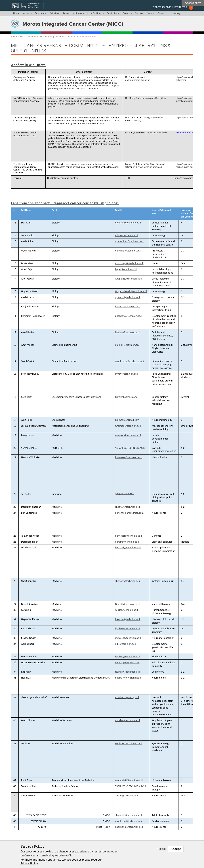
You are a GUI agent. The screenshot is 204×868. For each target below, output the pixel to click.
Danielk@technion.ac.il (128, 604)
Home (16, 13)
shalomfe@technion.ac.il (128, 815)
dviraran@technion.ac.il (128, 223)
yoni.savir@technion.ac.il (129, 743)
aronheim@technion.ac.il (129, 821)
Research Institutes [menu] (72, 13)
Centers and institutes (170, 8)
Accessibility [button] (193, 3)
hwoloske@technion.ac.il (129, 457)
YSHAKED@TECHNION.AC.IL (130, 448)
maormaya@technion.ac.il (129, 263)
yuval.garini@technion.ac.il (130, 361)
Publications (113, 13)
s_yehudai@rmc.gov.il (127, 697)
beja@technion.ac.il (126, 269)
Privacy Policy (29, 863)
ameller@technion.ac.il (128, 345)
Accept (176, 849)
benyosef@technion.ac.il (128, 536)
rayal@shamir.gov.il (157, 133)
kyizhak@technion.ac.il (128, 628)
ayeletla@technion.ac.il (128, 297)
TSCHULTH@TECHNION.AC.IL (131, 786)
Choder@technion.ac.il (127, 720)
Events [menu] (126, 13)
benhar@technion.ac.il (127, 656)
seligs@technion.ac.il (126, 610)
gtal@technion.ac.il (154, 118)
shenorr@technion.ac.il (128, 581)
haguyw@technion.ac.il (128, 619)
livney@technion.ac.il (127, 374)
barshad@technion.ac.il (128, 547)
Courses (139, 13)
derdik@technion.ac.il (127, 542)
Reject (162, 849)
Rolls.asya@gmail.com (127, 420)
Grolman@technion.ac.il (128, 426)
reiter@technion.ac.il (127, 235)
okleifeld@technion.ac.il (128, 251)
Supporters (40, 13)
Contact (161, 13)
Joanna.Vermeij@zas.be (138, 80)
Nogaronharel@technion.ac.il (131, 291)
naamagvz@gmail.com (127, 662)
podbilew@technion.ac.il (129, 316)
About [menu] (26, 13)
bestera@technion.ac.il (128, 332)
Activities (54, 13)
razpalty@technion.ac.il (128, 672)
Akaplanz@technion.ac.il (128, 279)
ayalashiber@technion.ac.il (130, 241)
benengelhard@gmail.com (129, 513)
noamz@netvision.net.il (128, 678)
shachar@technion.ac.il (128, 507)
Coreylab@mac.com (126, 397)
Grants (150, 13)
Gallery (177, 13)
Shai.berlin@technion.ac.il (129, 827)
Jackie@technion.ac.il (127, 796)
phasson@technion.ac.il (128, 435)
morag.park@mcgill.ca (154, 98)
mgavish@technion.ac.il (128, 638)
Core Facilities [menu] (94, 13)
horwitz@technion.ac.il (128, 306)
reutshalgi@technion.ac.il (129, 780)
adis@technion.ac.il (126, 644)
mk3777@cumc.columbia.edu (148, 167)
